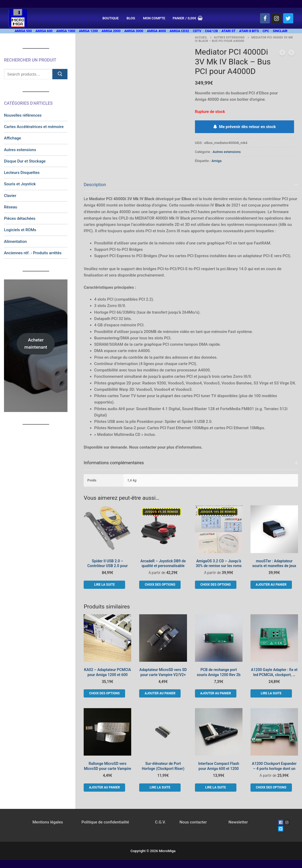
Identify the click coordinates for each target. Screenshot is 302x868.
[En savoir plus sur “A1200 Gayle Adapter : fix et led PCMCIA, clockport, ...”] (271, 693)
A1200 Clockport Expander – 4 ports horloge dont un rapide (274, 769)
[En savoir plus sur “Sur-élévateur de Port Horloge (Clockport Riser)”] (160, 787)
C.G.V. (161, 822)
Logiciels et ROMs (20, 230)
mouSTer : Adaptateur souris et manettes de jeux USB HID (274, 566)
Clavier (10, 196)
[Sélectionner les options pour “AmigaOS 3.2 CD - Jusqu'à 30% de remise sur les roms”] (216, 585)
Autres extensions (229, 38)
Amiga (216, 161)
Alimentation (15, 242)
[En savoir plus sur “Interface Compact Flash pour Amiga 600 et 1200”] (216, 787)
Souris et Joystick (20, 184)
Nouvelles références (23, 115)
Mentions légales (48, 822)
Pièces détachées (20, 218)
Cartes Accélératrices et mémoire (34, 127)
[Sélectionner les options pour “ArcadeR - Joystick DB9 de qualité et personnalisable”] (160, 585)
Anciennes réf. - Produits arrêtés (33, 253)
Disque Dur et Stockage (25, 161)
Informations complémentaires (114, 463)
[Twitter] (288, 18)
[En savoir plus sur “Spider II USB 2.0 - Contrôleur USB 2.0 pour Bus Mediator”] (104, 585)
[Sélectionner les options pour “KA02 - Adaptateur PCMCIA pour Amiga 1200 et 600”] (104, 693)
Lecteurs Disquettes (22, 173)
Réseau (11, 207)
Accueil (201, 38)
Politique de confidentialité (105, 822)
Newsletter (238, 822)
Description (95, 185)
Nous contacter (193, 822)
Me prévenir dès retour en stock (244, 127)
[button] (271, 585)
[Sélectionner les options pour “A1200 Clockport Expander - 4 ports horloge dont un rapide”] (271, 787)
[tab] (191, 314)
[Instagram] (277, 18)
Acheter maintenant (36, 343)
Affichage (12, 138)
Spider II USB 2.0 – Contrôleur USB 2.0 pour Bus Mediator (108, 566)
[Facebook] (265, 18)
